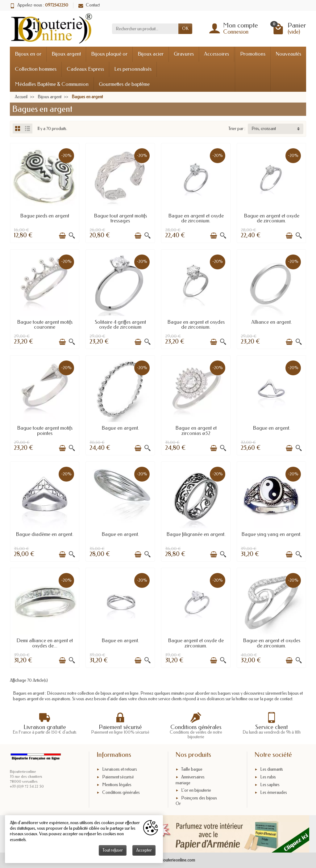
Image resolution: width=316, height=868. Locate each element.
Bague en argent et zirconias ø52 (196, 431)
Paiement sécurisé (118, 777)
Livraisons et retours (120, 770)
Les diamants (272, 770)
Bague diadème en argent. (45, 534)
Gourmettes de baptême (124, 84)
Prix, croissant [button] (264, 129)
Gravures (184, 54)
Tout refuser (113, 850)
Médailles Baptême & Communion (52, 84)
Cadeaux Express (85, 69)
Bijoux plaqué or (109, 54)
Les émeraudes (274, 792)
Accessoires (216, 54)
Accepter (144, 850)
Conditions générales (121, 792)
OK (185, 29)
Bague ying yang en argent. (271, 534)
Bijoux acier (151, 54)
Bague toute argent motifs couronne (45, 325)
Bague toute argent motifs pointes (45, 431)
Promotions (253, 54)
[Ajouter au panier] (62, 236)
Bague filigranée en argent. (196, 534)
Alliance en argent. (272, 322)
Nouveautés (288, 54)
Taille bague (192, 770)
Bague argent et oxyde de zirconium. (196, 643)
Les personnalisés (133, 69)
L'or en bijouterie (196, 790)
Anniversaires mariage (190, 780)
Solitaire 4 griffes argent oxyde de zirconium (120, 325)
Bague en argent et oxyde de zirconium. (196, 218)
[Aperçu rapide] (72, 236)
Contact (89, 5)
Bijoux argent (66, 54)
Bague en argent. (120, 428)
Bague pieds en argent (45, 216)
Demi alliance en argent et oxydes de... (45, 643)
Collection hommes (36, 69)
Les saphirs (270, 785)
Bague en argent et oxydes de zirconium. (196, 325)
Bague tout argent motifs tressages (120, 218)
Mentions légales (117, 785)
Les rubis (268, 777)
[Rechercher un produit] (145, 29)
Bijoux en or (28, 54)
